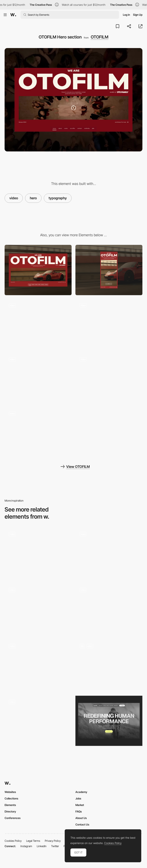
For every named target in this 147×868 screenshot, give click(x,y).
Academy (81, 792)
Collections (11, 798)
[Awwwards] (13, 15)
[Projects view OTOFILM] (38, 324)
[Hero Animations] (38, 609)
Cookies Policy (13, 841)
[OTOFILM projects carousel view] (38, 378)
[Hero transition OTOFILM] (38, 432)
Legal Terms (33, 841)
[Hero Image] (109, 721)
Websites (10, 792)
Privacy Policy (53, 841)
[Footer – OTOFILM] (109, 378)
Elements (10, 805)
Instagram (26, 846)
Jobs (78, 798)
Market (80, 805)
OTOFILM (100, 37)
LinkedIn (42, 846)
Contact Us (82, 824)
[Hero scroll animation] (38, 665)
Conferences (13, 818)
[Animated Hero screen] (38, 553)
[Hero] (109, 609)
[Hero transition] (109, 553)
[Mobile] (109, 270)
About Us (81, 818)
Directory (10, 811)
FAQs (79, 811)
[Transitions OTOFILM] (109, 324)
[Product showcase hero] (109, 665)
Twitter (55, 846)
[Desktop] (38, 270)
